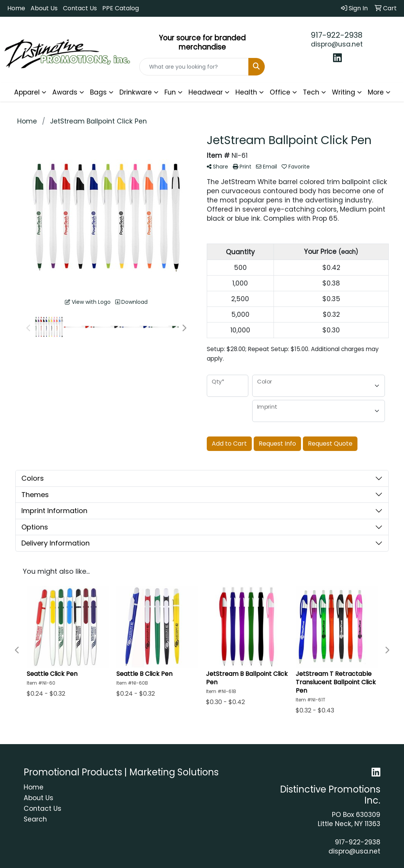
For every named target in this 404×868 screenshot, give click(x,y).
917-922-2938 (337, 35)
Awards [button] (65, 92)
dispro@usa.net (337, 44)
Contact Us (80, 8)
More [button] (376, 92)
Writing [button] (344, 92)
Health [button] (246, 92)
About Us (44, 8)
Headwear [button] (206, 92)
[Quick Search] (194, 67)
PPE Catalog (121, 8)
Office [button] (280, 92)
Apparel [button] (27, 92)
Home (16, 8)
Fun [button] (170, 92)
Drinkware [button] (136, 92)
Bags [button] (98, 92)
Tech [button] (311, 92)
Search (35, 819)
